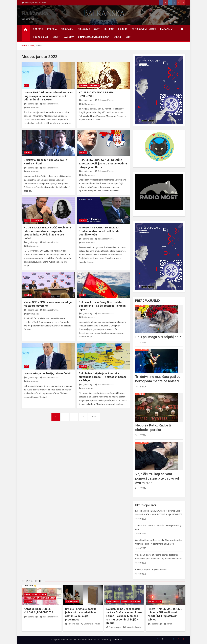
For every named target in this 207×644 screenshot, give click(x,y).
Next (94, 417)
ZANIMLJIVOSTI (142, 350)
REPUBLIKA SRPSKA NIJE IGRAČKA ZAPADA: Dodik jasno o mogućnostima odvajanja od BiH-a (103, 163)
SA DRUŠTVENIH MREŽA (144, 29)
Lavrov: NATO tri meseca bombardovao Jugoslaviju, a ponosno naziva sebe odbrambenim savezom (48, 96)
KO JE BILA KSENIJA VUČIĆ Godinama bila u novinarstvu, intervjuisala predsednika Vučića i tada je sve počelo (47, 233)
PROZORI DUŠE (41, 37)
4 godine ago (31, 104)
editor (168, 624)
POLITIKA (52, 29)
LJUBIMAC (140, 306)
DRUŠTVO (66, 29)
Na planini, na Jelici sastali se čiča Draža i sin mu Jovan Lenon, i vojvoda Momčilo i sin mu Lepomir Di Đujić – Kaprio (124, 616)
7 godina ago (155, 624)
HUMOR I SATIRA (31, 594)
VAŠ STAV (69, 37)
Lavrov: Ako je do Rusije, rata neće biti (48, 373)
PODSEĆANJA (94, 85)
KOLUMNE (109, 29)
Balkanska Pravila (49, 104)
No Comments (33, 108)
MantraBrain (117, 640)
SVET (97, 29)
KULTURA (123, 29)
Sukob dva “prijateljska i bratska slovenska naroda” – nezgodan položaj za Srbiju (103, 377)
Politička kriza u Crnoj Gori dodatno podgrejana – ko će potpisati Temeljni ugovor (103, 306)
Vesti (129, 37)
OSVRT (56, 37)
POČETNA (38, 29)
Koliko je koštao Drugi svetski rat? (151, 570)
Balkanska (35, 13)
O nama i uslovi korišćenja (94, 37)
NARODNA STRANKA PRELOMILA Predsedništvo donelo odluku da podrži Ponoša (99, 231)
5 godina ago (31, 617)
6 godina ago (113, 627)
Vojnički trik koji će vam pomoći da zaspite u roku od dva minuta (157, 478)
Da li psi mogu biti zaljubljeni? (158, 337)
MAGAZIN (165, 29)
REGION (82, 295)
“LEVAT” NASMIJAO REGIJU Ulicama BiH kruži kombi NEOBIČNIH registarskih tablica (165, 614)
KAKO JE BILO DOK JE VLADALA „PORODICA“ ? (39, 611)
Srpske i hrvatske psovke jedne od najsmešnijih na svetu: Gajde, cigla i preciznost (81, 614)
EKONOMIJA (84, 29)
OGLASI (118, 37)
